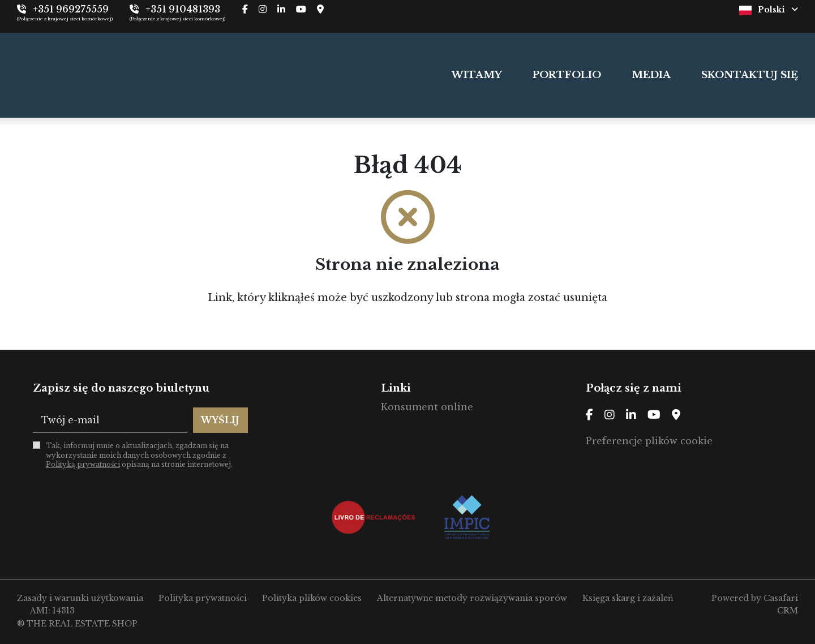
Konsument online (427, 407)
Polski (769, 10)
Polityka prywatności (203, 598)
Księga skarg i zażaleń (628, 598)
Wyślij (220, 420)
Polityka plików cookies (312, 598)
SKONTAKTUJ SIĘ (750, 75)
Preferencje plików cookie (649, 441)
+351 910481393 (183, 9)
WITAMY (477, 75)
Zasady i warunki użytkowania (80, 598)
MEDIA (651, 75)
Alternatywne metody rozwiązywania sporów (472, 598)
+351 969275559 (71, 9)
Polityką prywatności (83, 464)
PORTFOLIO (567, 75)
